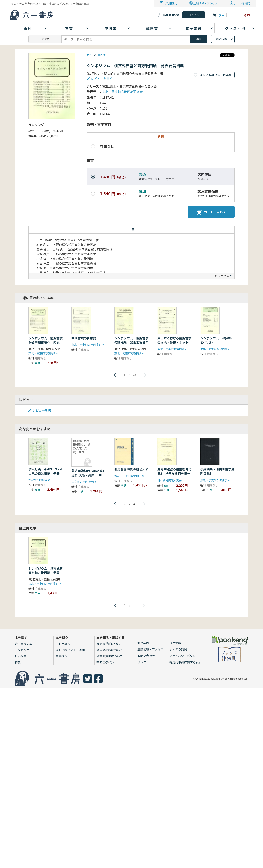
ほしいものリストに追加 (216, 75)
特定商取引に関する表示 (185, 662)
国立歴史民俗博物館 (84, 482)
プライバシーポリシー (184, 656)
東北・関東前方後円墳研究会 (122, 92)
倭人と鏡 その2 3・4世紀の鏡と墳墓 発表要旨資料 (46, 473)
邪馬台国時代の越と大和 (131, 469)
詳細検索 (222, 39)
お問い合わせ (146, 656)
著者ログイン (105, 662)
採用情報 (175, 643)
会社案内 (143, 643)
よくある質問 (242, 3)
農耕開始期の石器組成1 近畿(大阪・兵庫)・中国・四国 (89, 475)
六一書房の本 (24, 644)
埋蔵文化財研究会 (39, 480)
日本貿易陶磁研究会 (169, 480)
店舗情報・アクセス (206, 3)
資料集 (102, 55)
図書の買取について (110, 656)
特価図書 (21, 656)
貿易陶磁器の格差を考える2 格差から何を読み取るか (174, 473)
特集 (18, 662)
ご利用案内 (171, 3)
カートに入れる (211, 212)
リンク (142, 662)
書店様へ (61, 656)
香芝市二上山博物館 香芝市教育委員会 (139, 476)
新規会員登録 (171, 15)
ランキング (22, 650)
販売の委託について (110, 644)
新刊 (89, 55)
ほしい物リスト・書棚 (70, 650)
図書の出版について (110, 650)
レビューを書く (102, 79)
